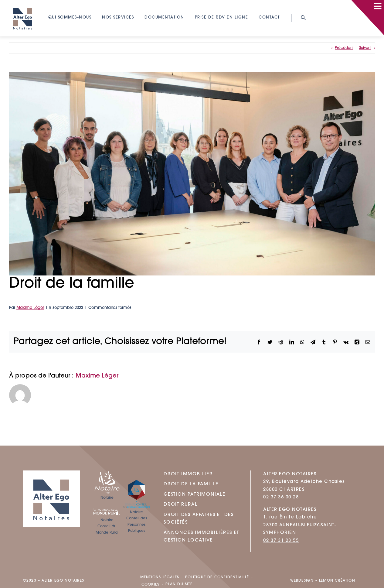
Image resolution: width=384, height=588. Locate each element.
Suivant (365, 48)
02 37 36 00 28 (281, 497)
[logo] (23, 5)
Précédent (344, 48)
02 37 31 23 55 (281, 541)
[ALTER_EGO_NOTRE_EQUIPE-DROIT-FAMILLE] (192, 174)
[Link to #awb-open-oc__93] (303, 18)
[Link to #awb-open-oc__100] (378, 6)
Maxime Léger (30, 308)
